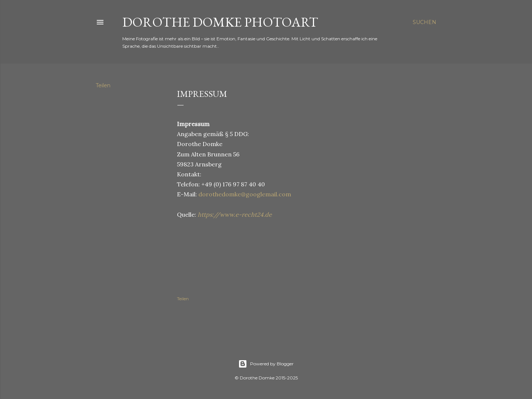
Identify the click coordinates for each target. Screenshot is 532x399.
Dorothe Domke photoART (220, 22)
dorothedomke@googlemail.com (245, 194)
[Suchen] (424, 22)
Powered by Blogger (266, 364)
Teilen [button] (103, 85)
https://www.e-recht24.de (235, 214)
